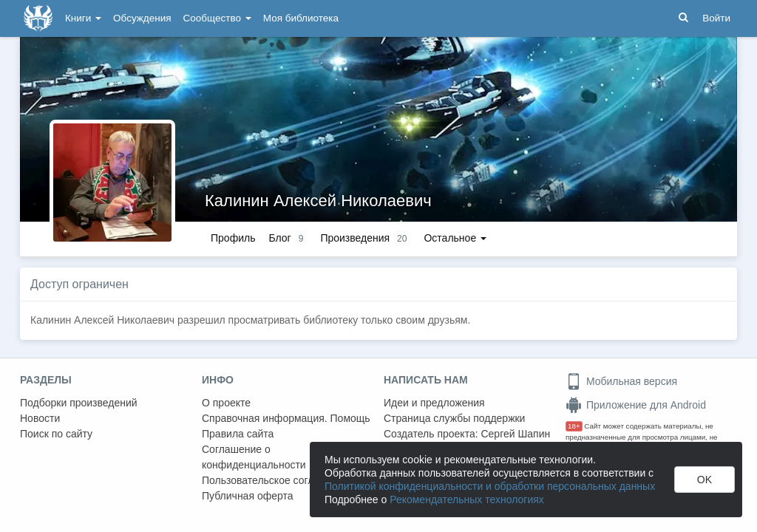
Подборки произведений (79, 403)
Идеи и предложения (434, 403)
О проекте (226, 403)
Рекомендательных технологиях (467, 499)
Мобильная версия (621, 381)
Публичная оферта (248, 496)
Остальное (455, 238)
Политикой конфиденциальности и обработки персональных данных (490, 486)
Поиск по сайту (56, 434)
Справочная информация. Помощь (286, 418)
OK (705, 480)
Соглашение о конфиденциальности (254, 457)
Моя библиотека (301, 18)
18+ (574, 426)
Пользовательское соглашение (276, 480)
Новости (40, 418)
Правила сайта (238, 434)
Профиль (233, 238)
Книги (83, 18)
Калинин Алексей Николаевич (318, 201)
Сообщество (217, 18)
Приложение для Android (636, 405)
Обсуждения (142, 18)
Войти (716, 18)
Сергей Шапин (515, 434)
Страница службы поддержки (454, 418)
